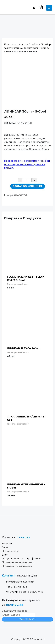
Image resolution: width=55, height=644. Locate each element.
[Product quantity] (27, 180)
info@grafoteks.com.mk (18, 582)
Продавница (10, 551)
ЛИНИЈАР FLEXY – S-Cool (24, 348)
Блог (5, 555)
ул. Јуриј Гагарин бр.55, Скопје (23, 592)
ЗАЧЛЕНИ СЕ (27, 619)
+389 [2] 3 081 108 (14, 587)
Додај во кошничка (28, 186)
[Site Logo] (14, 8)
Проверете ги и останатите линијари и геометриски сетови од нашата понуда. (27, 164)
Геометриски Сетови (37, 48)
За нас (6, 547)
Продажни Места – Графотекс (21, 559)
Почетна (9, 44)
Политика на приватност (18, 562)
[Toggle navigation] (49, 8)
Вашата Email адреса (14, 611)
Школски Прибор (28, 44)
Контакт (7, 544)
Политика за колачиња (17, 566)
